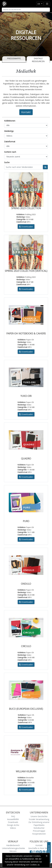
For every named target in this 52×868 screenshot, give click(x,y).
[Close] (47, 856)
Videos (13, 828)
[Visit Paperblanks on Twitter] (41, 852)
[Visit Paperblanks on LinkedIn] (44, 852)
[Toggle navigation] (47, 4)
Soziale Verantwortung (39, 819)
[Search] (26, 10)
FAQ (13, 816)
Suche (7, 162)
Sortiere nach (10, 152)
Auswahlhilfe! (13, 819)
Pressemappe (14, 58)
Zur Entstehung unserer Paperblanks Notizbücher (39, 825)
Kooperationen (39, 834)
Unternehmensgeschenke (14, 848)
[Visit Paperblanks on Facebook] (31, 852)
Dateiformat (10, 142)
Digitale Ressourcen (38, 60)
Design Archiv (13, 825)
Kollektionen (10, 121)
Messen (13, 851)
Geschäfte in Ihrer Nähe (39, 848)
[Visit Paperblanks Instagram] (34, 852)
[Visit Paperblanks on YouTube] (38, 852)
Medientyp (9, 131)
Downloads (13, 822)
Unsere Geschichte (39, 816)
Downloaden (26, 227)
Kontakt (26, 112)
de (39, 4)
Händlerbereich (13, 845)
